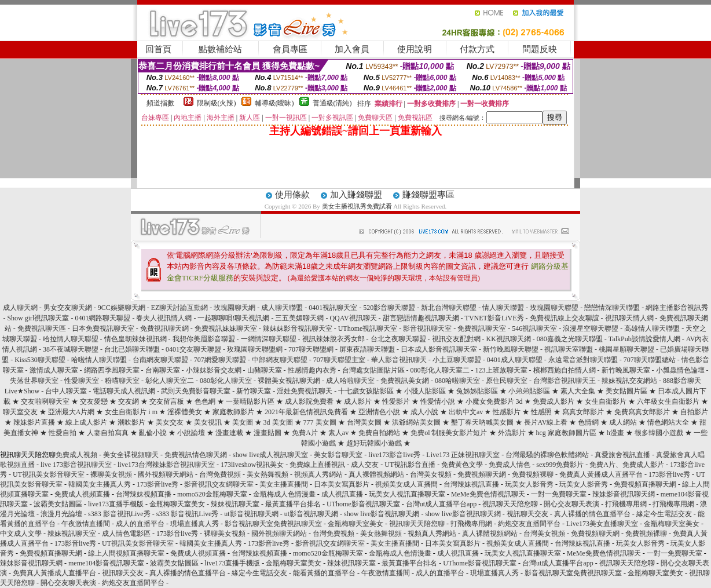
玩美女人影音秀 (529, 484)
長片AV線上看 (546, 422)
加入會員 (352, 49)
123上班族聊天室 (501, 370)
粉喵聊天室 (122, 381)
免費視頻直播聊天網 (645, 484)
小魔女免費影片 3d (494, 401)
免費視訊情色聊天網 (196, 455)
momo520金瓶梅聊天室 (212, 494)
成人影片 (358, 401)
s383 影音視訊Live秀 (119, 514)
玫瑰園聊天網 (234, 308)
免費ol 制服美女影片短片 (449, 433)
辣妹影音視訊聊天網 (624, 494)
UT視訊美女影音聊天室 (49, 474)
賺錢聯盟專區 (428, 195)
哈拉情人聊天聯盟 (71, 339)
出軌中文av (466, 412)
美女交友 (170, 422)
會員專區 (290, 49)
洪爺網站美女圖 (416, 422)
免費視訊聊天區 (42, 328)
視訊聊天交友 (527, 514)
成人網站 (623, 422)
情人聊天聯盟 (503, 308)
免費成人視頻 (76, 455)
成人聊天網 (20, 308)
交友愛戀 (95, 401)
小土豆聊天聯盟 (457, 360)
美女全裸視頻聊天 (131, 455)
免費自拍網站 (379, 433)
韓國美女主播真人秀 (100, 484)
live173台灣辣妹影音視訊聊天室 (166, 465)
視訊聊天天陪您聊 (510, 504)
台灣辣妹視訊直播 (471, 484)
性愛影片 (396, 401)
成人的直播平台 (140, 524)
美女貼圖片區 (626, 391)
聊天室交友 (20, 412)
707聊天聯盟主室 (339, 360)
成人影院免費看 (309, 401)
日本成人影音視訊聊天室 (439, 349)
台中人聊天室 (66, 391)
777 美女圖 (320, 422)
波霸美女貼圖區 (58, 504)
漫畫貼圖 (267, 433)
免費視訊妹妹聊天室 (226, 328)
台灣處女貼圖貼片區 (373, 370)
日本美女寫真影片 (342, 484)
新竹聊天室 (254, 391)
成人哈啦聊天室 (350, 381)
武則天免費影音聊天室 (196, 391)
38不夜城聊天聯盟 (71, 349)
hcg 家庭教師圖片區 (566, 433)
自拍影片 (694, 412)
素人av (338, 433)
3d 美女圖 (278, 422)
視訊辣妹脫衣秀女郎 (333, 339)
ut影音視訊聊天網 (251, 514)
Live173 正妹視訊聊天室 (463, 455)
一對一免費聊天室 (559, 494)
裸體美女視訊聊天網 (289, 381)
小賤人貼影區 (425, 391)
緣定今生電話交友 (664, 514)
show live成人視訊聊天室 (270, 455)
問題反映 (540, 49)
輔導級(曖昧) (274, 103)
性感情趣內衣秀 (312, 370)
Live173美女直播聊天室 (602, 524)
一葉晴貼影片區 (250, 401)
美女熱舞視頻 (267, 474)
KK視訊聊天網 (509, 339)
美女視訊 (208, 422)
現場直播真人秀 (195, 524)
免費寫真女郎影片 (642, 412)
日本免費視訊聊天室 (103, 328)
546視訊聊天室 (534, 328)
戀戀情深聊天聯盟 (612, 308)
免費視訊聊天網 (164, 328)
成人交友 (365, 465)
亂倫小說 (153, 433)
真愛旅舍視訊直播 (622, 455)
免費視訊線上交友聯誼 (565, 318)
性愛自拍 (63, 433)
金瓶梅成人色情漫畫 (284, 494)
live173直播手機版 (116, 504)
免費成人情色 (510, 465)
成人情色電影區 (126, 534)
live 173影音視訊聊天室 (76, 465)
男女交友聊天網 (68, 308)
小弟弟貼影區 (529, 391)
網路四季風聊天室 (112, 370)
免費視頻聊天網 (482, 474)
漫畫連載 (229, 433)
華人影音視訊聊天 (399, 360)
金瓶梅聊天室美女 (177, 504)
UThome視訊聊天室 (368, 328)
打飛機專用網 (626, 504)
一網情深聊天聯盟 (269, 339)
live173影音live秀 (394, 455)
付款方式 (477, 49)
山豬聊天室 (265, 370)
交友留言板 (167, 401)
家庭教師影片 (233, 412)
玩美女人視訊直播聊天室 (407, 494)
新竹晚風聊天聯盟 (511, 349)
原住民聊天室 (507, 381)
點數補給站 (220, 49)
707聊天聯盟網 (311, 349)
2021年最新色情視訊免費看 (306, 412)
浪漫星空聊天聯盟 (591, 328)
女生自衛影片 (606, 401)
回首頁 (158, 49)
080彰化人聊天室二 (440, 370)
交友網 (129, 401)
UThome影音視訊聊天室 (363, 504)
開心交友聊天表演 (571, 504)
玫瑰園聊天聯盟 (554, 308)
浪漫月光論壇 (61, 514)
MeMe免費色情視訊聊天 (488, 494)
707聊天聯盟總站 (650, 360)
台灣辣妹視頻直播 (144, 494)
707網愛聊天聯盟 (220, 360)
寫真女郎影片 (583, 412)
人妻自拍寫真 (108, 433)
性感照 (541, 412)
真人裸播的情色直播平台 (592, 514)
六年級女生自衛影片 (668, 401)
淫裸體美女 (185, 412)
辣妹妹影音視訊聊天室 (298, 328)
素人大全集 (578, 391)
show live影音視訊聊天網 (382, 514)
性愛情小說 (438, 401)
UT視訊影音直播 (410, 465)
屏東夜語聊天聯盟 (367, 349)
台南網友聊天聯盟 (160, 360)
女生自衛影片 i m (131, 412)
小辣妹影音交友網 (214, 370)
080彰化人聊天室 (226, 381)
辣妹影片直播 (34, 422)
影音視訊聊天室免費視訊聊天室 (273, 524)
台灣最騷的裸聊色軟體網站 (547, 455)
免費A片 (305, 433)
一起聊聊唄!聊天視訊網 (233, 318)
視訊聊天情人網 (629, 318)
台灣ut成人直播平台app (441, 504)
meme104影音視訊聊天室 (106, 563)
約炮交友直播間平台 (529, 524)
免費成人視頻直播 (82, 494)
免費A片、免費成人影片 (627, 465)
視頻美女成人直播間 (406, 484)
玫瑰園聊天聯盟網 (255, 349)
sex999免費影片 (560, 465)
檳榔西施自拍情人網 (565, 370)
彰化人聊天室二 (170, 381)
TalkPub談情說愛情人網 (644, 339)
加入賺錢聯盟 (356, 195)
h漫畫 (615, 433)
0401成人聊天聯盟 (515, 360)
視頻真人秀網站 (318, 474)
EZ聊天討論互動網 (180, 308)
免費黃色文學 (462, 465)
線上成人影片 (86, 422)
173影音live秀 (669, 474)
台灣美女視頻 (431, 474)
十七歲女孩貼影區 (366, 391)
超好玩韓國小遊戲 (374, 443)
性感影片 (507, 412)
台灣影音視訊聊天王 (565, 381)
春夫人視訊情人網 (164, 318)
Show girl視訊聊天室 (38, 318)
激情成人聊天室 (54, 370)
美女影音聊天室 (338, 455)
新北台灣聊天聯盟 (449, 308)
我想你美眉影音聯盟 (204, 339)
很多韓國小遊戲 (659, 433)
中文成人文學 (21, 534)
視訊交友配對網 (456, 339)
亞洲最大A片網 (72, 412)
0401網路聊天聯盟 (102, 318)
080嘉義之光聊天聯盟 (570, 339)
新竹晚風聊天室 (626, 370)
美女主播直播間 (284, 484)
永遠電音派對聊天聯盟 (583, 360)
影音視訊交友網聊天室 (219, 484)
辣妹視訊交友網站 (629, 381)
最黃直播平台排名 (293, 504)
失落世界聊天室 (34, 381)
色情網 (588, 422)
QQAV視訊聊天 (353, 318)
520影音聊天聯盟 (389, 308)
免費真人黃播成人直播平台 (601, 474)
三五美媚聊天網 (299, 318)
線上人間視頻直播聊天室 (126, 553)
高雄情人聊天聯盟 (652, 328)
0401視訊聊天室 (333, 308)
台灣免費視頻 (220, 474)
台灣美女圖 (364, 422)
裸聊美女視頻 (111, 474)
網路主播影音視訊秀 (677, 308)
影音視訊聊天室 (427, 328)
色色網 (205, 401)
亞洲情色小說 (379, 412)
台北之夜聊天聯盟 (398, 339)
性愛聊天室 (82, 381)
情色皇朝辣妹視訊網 (135, 339)
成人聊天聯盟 (282, 308)
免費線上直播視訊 (317, 465)
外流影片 (512, 433)
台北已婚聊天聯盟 (132, 349)
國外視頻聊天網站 (166, 474)
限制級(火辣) (217, 103)
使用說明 (415, 49)
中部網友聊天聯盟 (280, 360)
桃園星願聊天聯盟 (626, 349)
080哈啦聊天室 (457, 381)
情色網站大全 (668, 422)
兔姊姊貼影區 (477, 391)
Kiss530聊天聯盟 (40, 360)
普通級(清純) (332, 103)
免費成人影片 (554, 401)
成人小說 (424, 412)
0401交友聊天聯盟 (193, 349)
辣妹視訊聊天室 (235, 504)
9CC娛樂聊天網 (122, 308)
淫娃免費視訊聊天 (305, 391)
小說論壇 (191, 433)
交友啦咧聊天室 (45, 401)
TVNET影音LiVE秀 (494, 318)
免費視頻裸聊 (533, 474)
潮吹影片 (131, 422)
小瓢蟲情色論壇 (680, 370)
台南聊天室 (163, 370)
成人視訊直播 (342, 494)
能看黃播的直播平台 (324, 573)
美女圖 (243, 422)
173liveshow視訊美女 (252, 465)
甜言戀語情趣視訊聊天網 (421, 318)
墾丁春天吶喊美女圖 (482, 422)
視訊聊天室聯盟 (569, 349)
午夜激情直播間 (86, 524)
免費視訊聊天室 (482, 328)
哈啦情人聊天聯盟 (99, 360)
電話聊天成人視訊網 (124, 391)
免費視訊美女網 (405, 381)
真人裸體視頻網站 (376, 474)
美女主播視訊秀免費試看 (357, 206)
